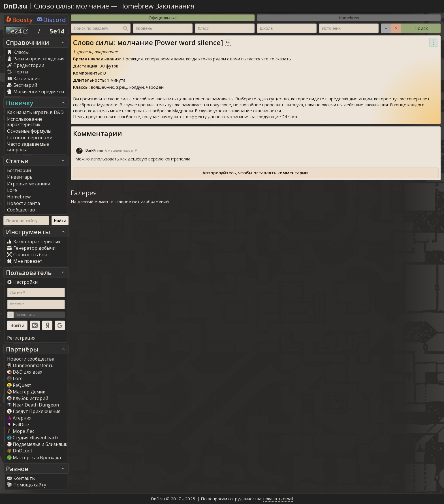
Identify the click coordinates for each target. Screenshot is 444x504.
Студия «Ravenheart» (33, 438)
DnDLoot (20, 451)
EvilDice (18, 425)
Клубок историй (28, 398)
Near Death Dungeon (33, 405)
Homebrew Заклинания (157, 6)
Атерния (19, 418)
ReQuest (19, 385)
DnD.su (15, 6)
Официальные (163, 18)
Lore (15, 378)
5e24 (18, 31)
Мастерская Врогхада (34, 458)
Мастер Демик (26, 392)
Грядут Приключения (34, 411)
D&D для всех (25, 372)
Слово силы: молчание (71, 6)
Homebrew (349, 18)
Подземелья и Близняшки (39, 444)
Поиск (421, 28)
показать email (278, 499)
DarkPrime (94, 151)
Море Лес (21, 431)
